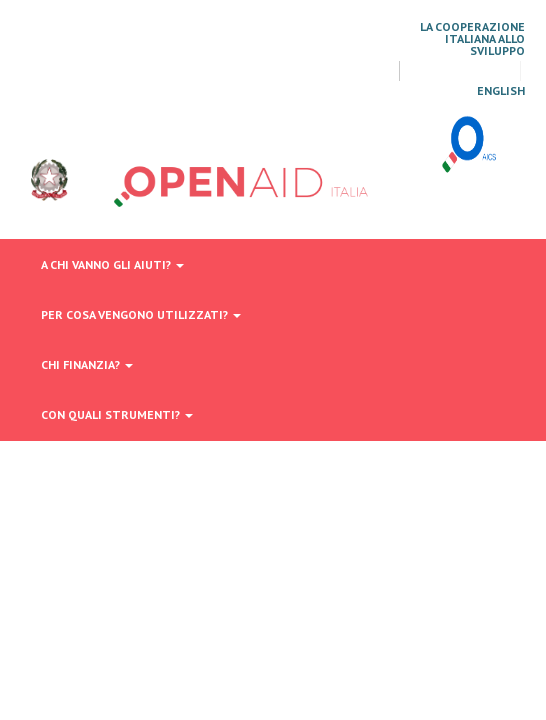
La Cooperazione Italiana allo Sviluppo (472, 39)
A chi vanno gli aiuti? (112, 264)
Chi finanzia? (87, 364)
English (501, 91)
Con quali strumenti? (117, 414)
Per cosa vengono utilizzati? (141, 314)
